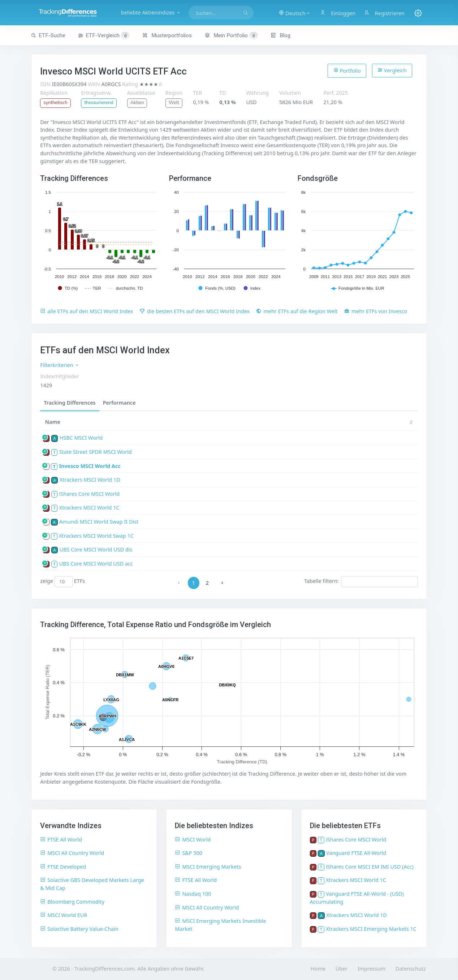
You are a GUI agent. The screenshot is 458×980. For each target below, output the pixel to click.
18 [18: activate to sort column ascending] (360, 422)
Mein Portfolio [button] (231, 35)
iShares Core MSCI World (89, 494)
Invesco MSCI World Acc (90, 466)
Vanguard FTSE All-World (356, 853)
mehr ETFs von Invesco (376, 311)
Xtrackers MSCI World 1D (90, 480)
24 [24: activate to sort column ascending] (230, 422)
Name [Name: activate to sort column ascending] (53, 422)
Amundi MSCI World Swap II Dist (99, 522)
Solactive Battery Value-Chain (79, 929)
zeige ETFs (62, 581)
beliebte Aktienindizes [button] (151, 12)
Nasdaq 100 (193, 894)
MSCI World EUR (64, 915)
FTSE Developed (63, 867)
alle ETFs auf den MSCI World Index (87, 311)
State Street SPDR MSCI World (96, 452)
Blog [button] (280, 35)
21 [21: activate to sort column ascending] (295, 422)
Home (318, 969)
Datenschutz (411, 969)
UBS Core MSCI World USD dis (96, 549)
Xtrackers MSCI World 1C (89, 508)
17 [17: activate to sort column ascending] (382, 422)
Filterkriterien (60, 365)
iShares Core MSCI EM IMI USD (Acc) (370, 867)
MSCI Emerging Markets (208, 867)
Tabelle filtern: (361, 581)
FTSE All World (61, 840)
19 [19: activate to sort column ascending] (339, 422)
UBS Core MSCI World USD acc (96, 564)
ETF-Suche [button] (48, 35)
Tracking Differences (70, 403)
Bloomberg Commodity (72, 902)
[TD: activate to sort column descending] (190, 422)
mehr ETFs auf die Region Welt (297, 311)
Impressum (371, 969)
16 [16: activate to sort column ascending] (404, 422)
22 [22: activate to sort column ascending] (274, 422)
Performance (119, 403)
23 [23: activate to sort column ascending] (252, 422)
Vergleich (392, 70)
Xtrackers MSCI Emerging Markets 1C (371, 929)
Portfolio (347, 71)
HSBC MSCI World (81, 438)
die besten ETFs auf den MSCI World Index (195, 311)
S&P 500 (189, 853)
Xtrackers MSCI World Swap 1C (96, 536)
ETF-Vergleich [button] (104, 36)
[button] (295, 13)
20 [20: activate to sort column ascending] (317, 422)
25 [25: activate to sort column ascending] (209, 422)
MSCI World (193, 840)
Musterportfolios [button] (167, 35)
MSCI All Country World (72, 853)
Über (342, 969)
